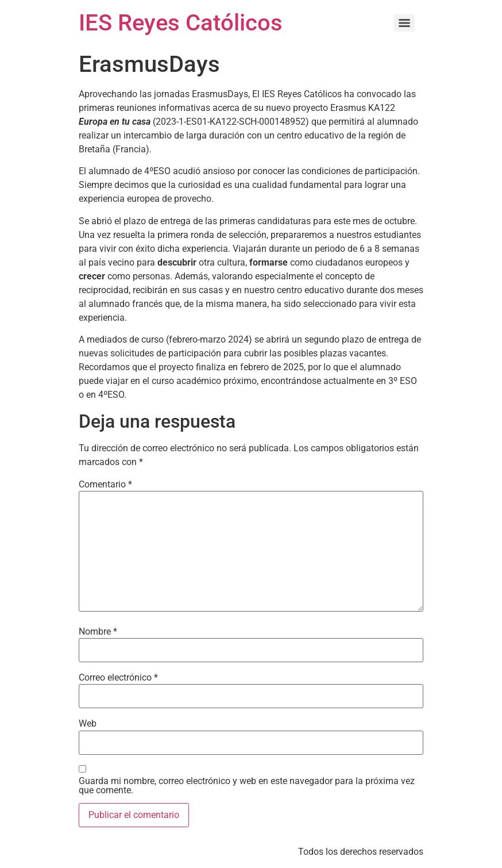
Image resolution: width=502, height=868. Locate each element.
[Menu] (404, 23)
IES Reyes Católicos (181, 23)
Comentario (105, 485)
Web (88, 724)
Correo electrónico (118, 678)
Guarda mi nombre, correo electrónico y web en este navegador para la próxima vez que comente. (247, 786)
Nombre (98, 632)
